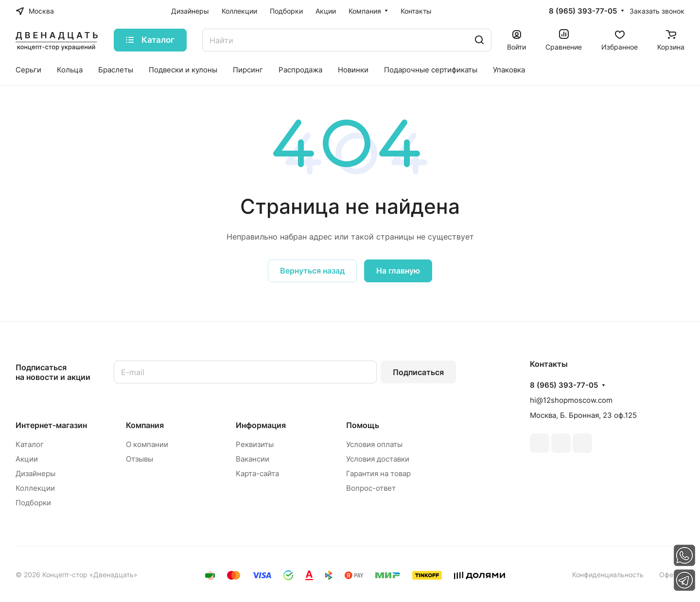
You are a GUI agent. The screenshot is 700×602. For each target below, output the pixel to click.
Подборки (33, 503)
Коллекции (35, 488)
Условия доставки (378, 459)
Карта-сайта (257, 473)
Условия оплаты (374, 444)
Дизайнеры (35, 473)
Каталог (30, 444)
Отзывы (140, 459)
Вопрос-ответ (371, 488)
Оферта (672, 575)
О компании (147, 444)
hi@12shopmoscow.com (571, 400)
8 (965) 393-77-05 (583, 11)
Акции (27, 459)
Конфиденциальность (608, 575)
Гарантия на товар (378, 473)
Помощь (363, 425)
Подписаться (418, 372)
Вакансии (253, 459)
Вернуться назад (312, 271)
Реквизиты (255, 444)
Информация (261, 425)
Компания (145, 425)
